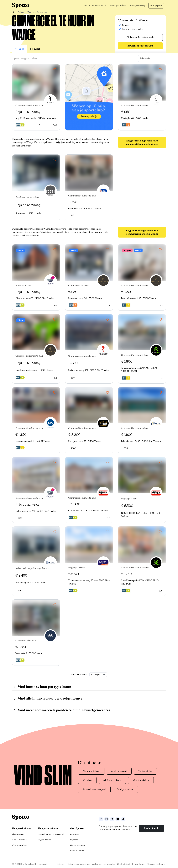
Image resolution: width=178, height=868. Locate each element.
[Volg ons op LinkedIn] (112, 819)
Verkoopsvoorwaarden (103, 864)
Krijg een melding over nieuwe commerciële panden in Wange (142, 142)
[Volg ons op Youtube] (118, 819)
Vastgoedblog (138, 6)
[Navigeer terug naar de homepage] (21, 5)
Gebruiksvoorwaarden (79, 864)
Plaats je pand (19, 834)
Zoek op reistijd (119, 771)
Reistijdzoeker (118, 6)
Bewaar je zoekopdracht (140, 37)
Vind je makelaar (141, 780)
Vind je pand (156, 6)
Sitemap (61, 864)
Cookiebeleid (123, 864)
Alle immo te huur (91, 771)
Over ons (74, 834)
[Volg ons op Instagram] (101, 819)
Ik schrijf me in (151, 828)
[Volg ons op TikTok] (123, 819)
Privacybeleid (139, 864)
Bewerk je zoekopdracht (140, 46)
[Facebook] (107, 819)
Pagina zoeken (45, 840)
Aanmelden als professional (51, 834)
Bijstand (74, 840)
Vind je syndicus (125, 789)
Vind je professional (93, 6)
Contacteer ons (77, 845)
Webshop (87, 780)
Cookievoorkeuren (157, 864)
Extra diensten (77, 851)
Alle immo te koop (112, 780)
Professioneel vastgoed (94, 789)
